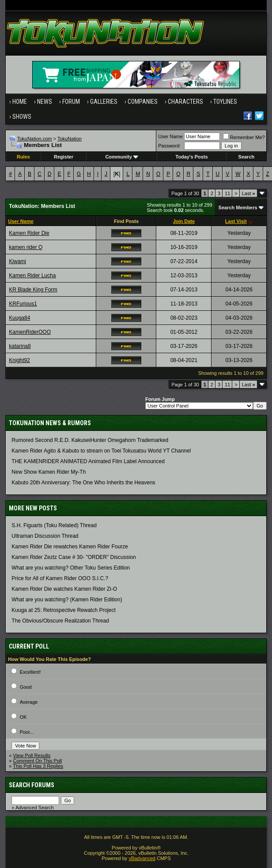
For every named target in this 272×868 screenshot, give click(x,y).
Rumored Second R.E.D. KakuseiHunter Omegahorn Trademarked (90, 440)
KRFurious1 (23, 304)
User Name (170, 136)
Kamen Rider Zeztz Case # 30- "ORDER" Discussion (74, 557)
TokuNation (70, 139)
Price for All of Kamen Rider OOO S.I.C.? (60, 578)
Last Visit (236, 221)
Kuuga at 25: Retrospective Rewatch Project (63, 610)
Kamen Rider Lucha (32, 275)
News (45, 102)
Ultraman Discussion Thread (45, 536)
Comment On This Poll (38, 761)
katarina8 (20, 346)
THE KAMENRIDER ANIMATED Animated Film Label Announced (88, 461)
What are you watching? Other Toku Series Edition (71, 568)
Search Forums (32, 785)
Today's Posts (191, 157)
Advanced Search (35, 808)
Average (29, 702)
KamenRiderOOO (30, 332)
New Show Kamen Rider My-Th (49, 472)
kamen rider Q (26, 247)
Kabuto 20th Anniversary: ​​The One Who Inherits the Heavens (83, 483)
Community (122, 157)
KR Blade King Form (33, 290)
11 (227, 193)
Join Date (184, 221)
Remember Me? (244, 137)
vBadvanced (142, 858)
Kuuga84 (19, 318)
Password (169, 146)
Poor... (27, 732)
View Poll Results (32, 755)
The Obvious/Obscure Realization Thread (60, 621)
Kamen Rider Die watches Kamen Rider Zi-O (64, 589)
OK (23, 717)
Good (26, 687)
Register (64, 157)
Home (20, 102)
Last (249, 193)
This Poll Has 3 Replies (38, 766)
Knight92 (19, 360)
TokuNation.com (35, 139)
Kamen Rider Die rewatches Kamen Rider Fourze (70, 547)
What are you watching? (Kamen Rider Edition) (67, 600)
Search (247, 157)
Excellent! (30, 672)
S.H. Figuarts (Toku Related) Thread (54, 525)
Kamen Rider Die (29, 233)
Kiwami (17, 261)
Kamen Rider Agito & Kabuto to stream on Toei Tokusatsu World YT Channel (101, 451)
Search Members (238, 208)
